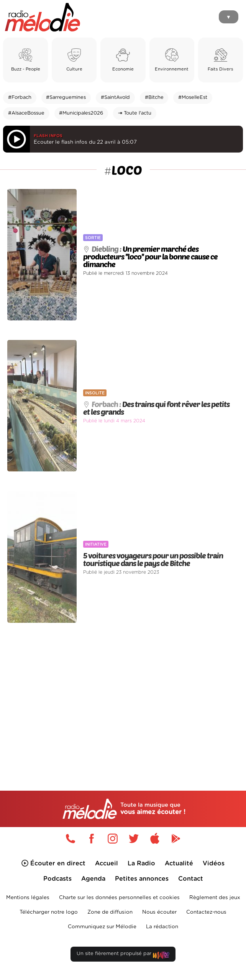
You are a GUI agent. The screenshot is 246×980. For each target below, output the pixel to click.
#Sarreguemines (66, 98)
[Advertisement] (123, 693)
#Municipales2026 (81, 113)
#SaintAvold (115, 98)
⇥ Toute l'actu (135, 113)
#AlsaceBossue (26, 113)
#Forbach (20, 98)
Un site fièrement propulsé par (123, 955)
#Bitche (154, 98)
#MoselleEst (193, 98)
